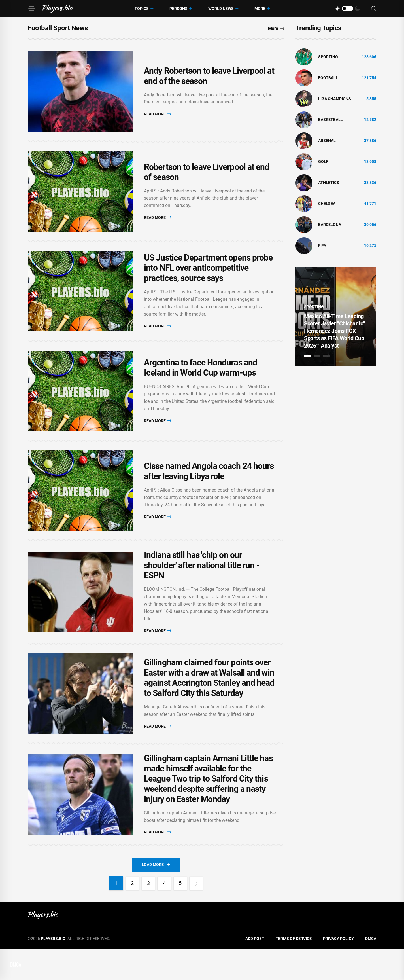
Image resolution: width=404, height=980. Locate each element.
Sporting (328, 57)
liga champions (335, 99)
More (260, 9)
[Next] (198, 915)
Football (328, 78)
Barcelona (330, 225)
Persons (178, 9)
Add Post (255, 970)
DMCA (371, 970)
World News (221, 9)
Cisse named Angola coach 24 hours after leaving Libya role (209, 492)
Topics (142, 9)
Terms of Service (294, 970)
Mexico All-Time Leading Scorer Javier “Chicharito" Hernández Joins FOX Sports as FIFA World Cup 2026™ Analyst (334, 331)
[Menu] (31, 9)
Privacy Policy (338, 970)
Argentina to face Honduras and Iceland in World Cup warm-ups (201, 384)
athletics (329, 183)
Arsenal (327, 141)
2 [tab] (317, 356)
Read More (158, 116)
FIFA (322, 245)
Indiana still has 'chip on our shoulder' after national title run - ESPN (202, 589)
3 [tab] (327, 356)
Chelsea (327, 204)
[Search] (374, 9)
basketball (330, 120)
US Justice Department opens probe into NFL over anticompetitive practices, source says (208, 279)
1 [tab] (307, 356)
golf (323, 162)
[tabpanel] (336, 317)
